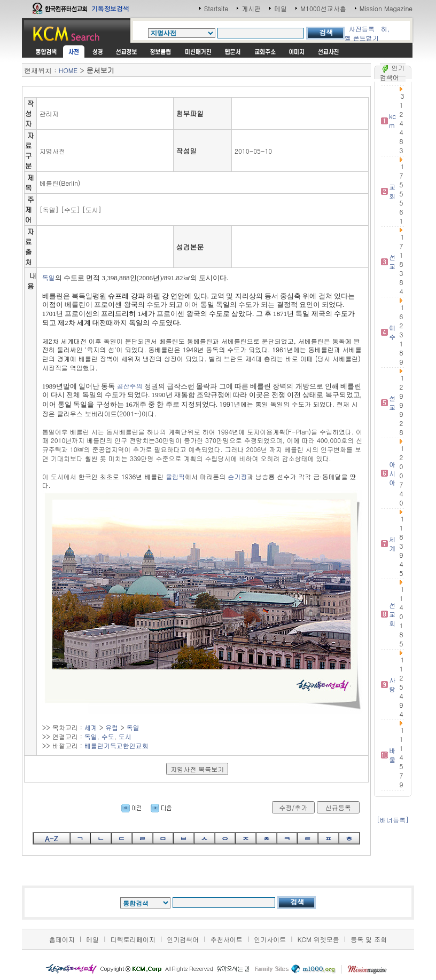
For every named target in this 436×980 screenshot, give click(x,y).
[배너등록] (393, 820)
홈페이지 (62, 939)
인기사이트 (270, 939)
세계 (91, 727)
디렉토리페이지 (133, 939)
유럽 (112, 727)
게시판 (251, 8)
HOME (68, 70)
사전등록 (362, 29)
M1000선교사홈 (323, 8)
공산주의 (130, 386)
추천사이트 (227, 939)
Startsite (216, 8)
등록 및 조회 (369, 939)
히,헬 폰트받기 (367, 33)
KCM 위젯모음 (318, 939)
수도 (108, 736)
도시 (125, 736)
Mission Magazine (386, 8)
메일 (281, 8)
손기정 (237, 476)
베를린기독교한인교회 (116, 745)
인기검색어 (183, 939)
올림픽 (175, 476)
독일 (49, 277)
